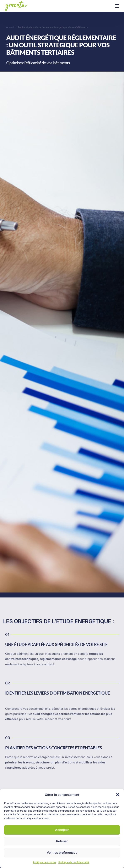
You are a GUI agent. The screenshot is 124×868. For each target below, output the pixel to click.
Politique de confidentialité (74, 862)
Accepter (62, 830)
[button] (118, 795)
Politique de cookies (45, 862)
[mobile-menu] (114, 6)
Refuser (62, 841)
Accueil (10, 27)
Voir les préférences (62, 853)
